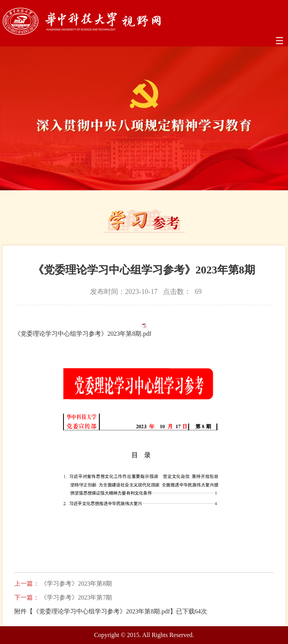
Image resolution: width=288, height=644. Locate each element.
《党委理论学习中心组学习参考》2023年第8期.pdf (83, 334)
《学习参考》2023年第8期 (76, 584)
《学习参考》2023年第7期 (76, 598)
